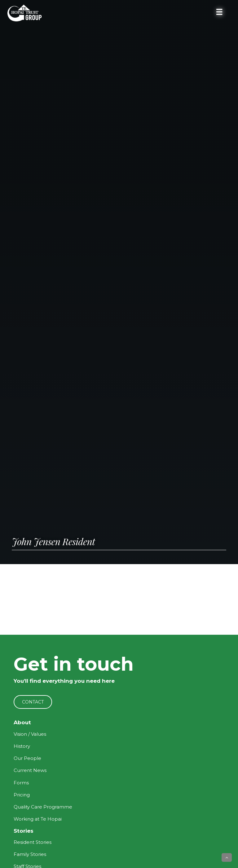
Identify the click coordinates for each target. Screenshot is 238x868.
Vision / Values (30, 734)
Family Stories (30, 854)
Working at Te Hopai (38, 819)
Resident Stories (33, 842)
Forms (21, 783)
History (22, 746)
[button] (227, 857)
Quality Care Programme (43, 807)
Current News (30, 770)
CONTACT (33, 702)
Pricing (22, 795)
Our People (27, 758)
